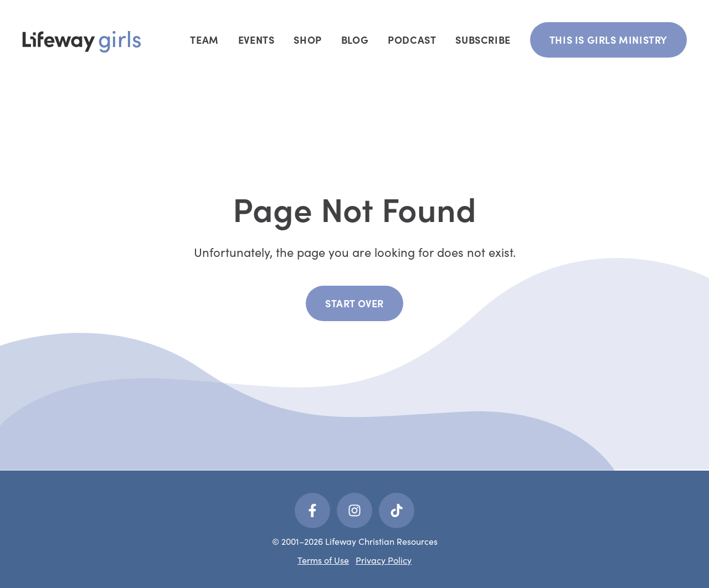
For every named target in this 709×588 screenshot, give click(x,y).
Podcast (412, 40)
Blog (355, 40)
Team (204, 40)
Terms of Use (323, 560)
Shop (307, 40)
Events (256, 40)
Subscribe (483, 40)
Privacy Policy (384, 560)
